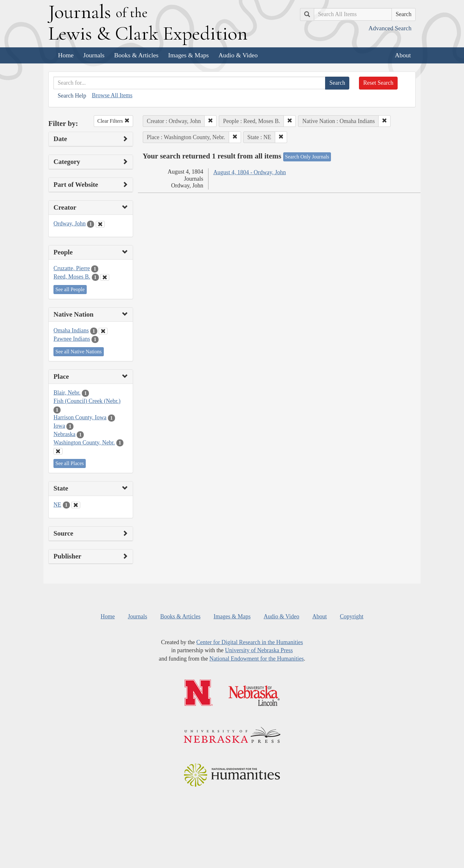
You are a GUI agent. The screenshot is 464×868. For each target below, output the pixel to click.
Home (66, 55)
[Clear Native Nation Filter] (103, 331)
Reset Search (378, 83)
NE (57, 505)
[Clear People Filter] (105, 277)
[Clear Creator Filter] (100, 224)
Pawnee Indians (72, 339)
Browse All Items (112, 95)
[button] (210, 121)
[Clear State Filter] (76, 505)
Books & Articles (136, 55)
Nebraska (64, 434)
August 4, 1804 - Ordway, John (250, 172)
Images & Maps (188, 55)
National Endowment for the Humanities (257, 659)
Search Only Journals (307, 157)
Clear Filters (113, 121)
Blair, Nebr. (67, 393)
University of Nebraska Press (259, 650)
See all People (70, 289)
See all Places (70, 463)
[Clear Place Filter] (58, 451)
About (403, 55)
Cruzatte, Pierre (72, 268)
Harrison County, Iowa (80, 417)
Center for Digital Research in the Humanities (250, 642)
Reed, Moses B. (72, 277)
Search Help (72, 96)
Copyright (352, 616)
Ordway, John (70, 224)
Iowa (59, 426)
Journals (94, 55)
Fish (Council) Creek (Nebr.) (87, 401)
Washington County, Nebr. (84, 443)
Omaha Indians (71, 330)
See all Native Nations (79, 352)
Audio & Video (238, 55)
